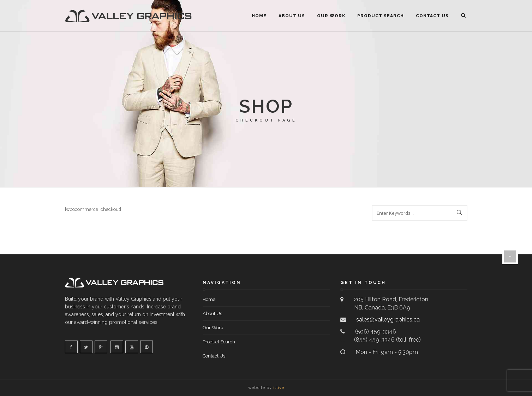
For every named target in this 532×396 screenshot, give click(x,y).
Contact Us (432, 16)
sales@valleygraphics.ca (387, 320)
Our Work (331, 16)
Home (259, 16)
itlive (279, 388)
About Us (292, 16)
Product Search (381, 16)
